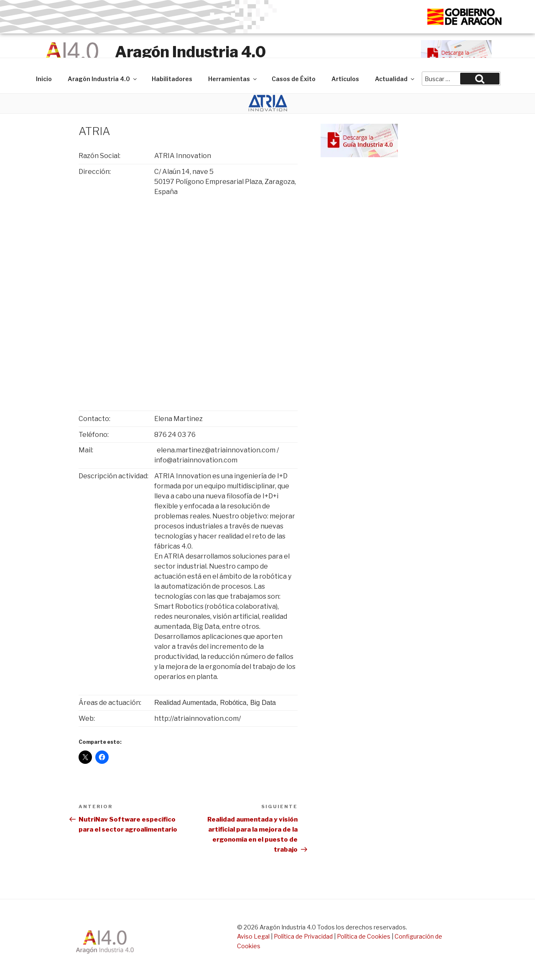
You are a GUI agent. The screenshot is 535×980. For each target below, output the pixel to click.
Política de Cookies (364, 936)
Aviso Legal (253, 936)
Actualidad (395, 79)
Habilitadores (172, 79)
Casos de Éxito (294, 79)
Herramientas (233, 79)
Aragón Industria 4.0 (190, 52)
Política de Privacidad (303, 936)
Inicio (44, 79)
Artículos (345, 79)
